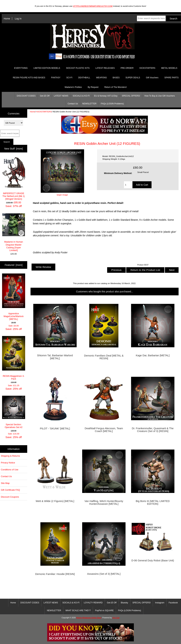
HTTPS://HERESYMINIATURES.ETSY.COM (93, 6)
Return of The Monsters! (116, 87)
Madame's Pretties (73, 87)
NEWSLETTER (89, 104)
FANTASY (56, 78)
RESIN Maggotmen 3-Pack (14, 358)
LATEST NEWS (61, 96)
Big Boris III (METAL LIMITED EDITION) (153, 502)
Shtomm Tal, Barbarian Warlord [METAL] (55, 357)
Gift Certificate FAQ (10, 490)
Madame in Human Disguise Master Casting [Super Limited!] (14, 232)
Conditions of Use (10, 470)
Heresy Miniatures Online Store (89, 618)
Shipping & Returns (10, 456)
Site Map (5, 483)
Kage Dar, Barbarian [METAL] (153, 355)
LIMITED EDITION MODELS (47, 68)
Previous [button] (116, 270)
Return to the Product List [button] (145, 270)
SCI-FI (69, 78)
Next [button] (172, 270)
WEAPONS (101, 78)
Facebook (173, 603)
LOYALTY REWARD (93, 603)
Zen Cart (116, 618)
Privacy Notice (8, 463)
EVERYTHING (21, 68)
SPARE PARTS (171, 78)
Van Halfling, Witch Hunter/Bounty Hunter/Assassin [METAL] (104, 502)
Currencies (14, 113)
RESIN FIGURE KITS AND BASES (29, 78)
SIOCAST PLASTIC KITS (78, 68)
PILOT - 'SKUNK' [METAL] (55, 429)
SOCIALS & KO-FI (81, 96)
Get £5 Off (45, 96)
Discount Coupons (10, 497)
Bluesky (124, 603)
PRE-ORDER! (127, 68)
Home (7, 19)
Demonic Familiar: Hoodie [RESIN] (55, 574)
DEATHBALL (84, 78)
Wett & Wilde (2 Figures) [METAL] (55, 501)
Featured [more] (14, 265)
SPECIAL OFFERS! (131, 96)
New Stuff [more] (14, 149)
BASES (116, 78)
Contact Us (73, 104)
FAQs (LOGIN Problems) (112, 104)
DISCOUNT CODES (26, 96)
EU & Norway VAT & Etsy (106, 96)
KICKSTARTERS (44, 112)
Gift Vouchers (152, 78)
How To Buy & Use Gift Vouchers (160, 96)
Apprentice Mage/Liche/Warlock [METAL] (14, 297)
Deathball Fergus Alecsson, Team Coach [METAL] (104, 430)
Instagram (160, 603)
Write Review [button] (43, 267)
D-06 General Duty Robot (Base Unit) (153, 560)
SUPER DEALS (133, 78)
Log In (18, 19)
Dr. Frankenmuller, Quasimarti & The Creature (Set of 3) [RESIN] (153, 430)
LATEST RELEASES (105, 68)
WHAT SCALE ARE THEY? (78, 610)
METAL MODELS (169, 68)
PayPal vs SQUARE (104, 610)
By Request (93, 87)
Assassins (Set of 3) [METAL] (104, 574)
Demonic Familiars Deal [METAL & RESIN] (104, 357)
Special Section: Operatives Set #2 (14, 412)
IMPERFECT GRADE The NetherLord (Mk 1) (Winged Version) (14, 179)
